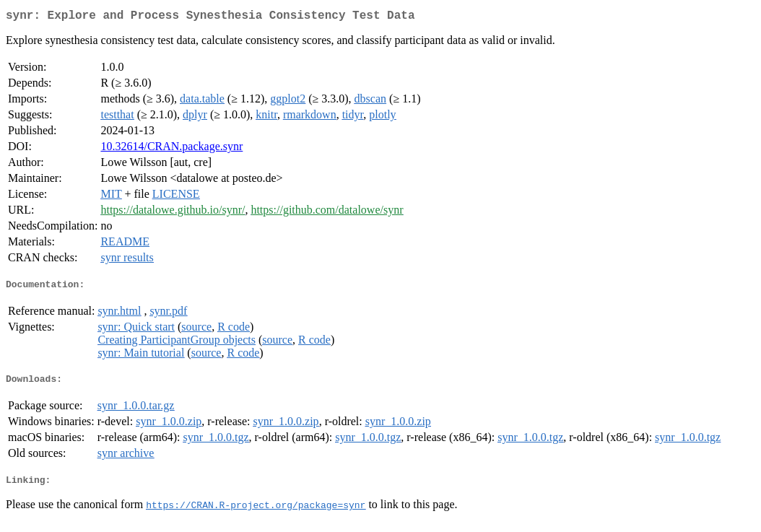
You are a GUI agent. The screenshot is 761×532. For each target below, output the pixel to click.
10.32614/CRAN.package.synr (171, 149)
